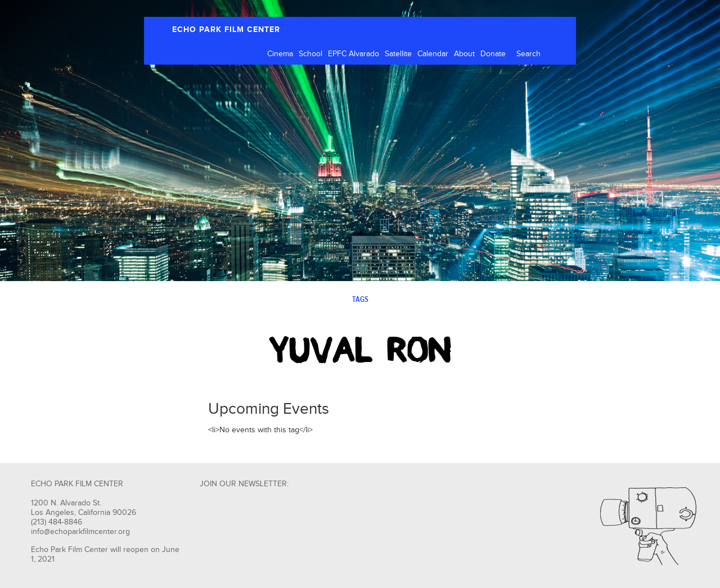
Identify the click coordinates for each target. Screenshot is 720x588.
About (464, 54)
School (310, 54)
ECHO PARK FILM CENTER (226, 30)
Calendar (433, 54)
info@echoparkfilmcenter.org (80, 532)
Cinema (280, 54)
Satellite (398, 54)
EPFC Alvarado (354, 54)
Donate (493, 54)
